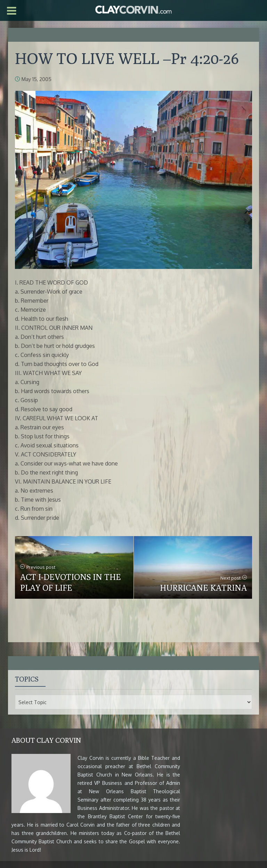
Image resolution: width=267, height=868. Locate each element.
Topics (27, 679)
